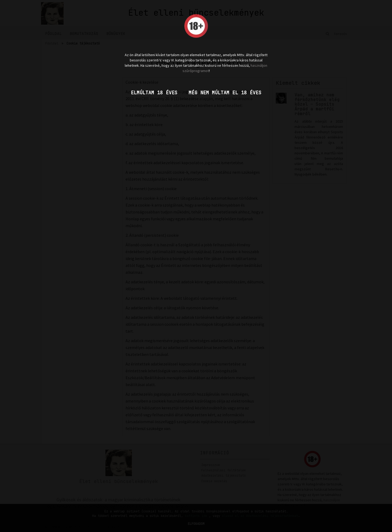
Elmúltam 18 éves (154, 93)
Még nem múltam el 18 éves (225, 93)
